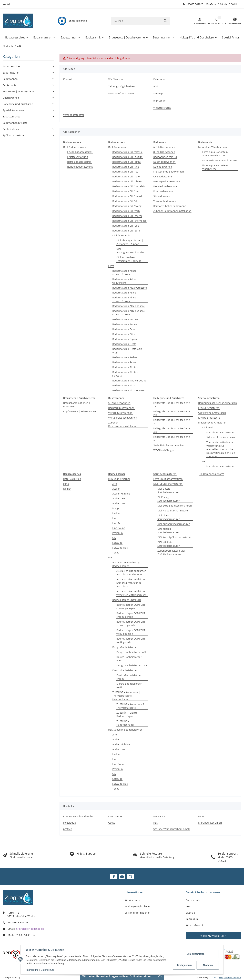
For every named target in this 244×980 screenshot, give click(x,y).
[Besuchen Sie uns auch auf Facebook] (114, 877)
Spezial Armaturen (13, 110)
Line (115, 518)
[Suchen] (136, 21)
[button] (216, 21)
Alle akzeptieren (196, 954)
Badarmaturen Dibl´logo (126, 176)
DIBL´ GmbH (115, 816)
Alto (115, 484)
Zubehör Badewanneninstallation (172, 211)
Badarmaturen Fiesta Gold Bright (127, 351)
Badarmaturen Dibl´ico (125, 172)
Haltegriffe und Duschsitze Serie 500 (172, 439)
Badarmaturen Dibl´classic (127, 152)
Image (116, 508)
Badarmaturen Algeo (124, 293)
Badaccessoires (11, 66)
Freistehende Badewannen (169, 172)
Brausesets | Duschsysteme (19, 91)
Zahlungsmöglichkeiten (138, 906)
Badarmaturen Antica (125, 324)
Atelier (116, 489)
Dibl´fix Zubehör (121, 235)
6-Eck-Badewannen (164, 147)
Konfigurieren (184, 965)
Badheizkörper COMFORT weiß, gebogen (131, 632)
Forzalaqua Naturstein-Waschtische (215, 167)
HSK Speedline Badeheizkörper (126, 730)
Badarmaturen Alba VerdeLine (130, 288)
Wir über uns (132, 900)
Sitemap (190, 913)
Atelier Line (119, 503)
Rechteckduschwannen (121, 408)
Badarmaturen (11, 73)
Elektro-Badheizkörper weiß (129, 685)
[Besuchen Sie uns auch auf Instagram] (130, 877)
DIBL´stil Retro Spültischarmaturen (169, 544)
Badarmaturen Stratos (125, 367)
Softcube (117, 543)
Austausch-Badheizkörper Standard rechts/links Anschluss (131, 583)
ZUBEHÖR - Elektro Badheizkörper (127, 714)
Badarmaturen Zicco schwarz (129, 390)
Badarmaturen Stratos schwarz (125, 374)
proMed (68, 829)
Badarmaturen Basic (124, 329)
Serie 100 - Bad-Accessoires (169, 445)
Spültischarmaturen (14, 135)
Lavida (116, 513)
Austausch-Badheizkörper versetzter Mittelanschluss (131, 593)
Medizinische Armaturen (212, 423)
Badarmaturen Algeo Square (129, 306)
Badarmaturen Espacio (125, 339)
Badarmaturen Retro (124, 362)
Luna (66, 484)
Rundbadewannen (164, 191)
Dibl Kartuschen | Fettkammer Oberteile (129, 259)
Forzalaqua (69, 823)
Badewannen (10, 79)
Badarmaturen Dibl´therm (127, 216)
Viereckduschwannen (120, 413)
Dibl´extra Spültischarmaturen (175, 506)
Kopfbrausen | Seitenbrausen (80, 411)
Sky (114, 538)
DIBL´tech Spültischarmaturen (174, 537)
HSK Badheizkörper (119, 479)
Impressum (32, 970)
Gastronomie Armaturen (212, 413)
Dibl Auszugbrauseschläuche (130, 251)
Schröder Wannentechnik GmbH (172, 829)
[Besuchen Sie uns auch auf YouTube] (122, 877)
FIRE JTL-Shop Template (230, 977)
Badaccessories (11, 117)
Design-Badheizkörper (125, 647)
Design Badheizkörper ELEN (129, 659)
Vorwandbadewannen (166, 201)
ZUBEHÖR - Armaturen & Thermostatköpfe (130, 706)
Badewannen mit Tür (165, 157)
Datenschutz (48, 970)
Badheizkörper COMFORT (127, 600)
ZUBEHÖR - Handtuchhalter (125, 723)
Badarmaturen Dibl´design (127, 157)
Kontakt (7, 4)
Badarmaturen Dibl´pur (126, 191)
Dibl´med (207, 427)
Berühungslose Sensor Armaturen (218, 403)
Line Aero (118, 523)
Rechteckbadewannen (166, 186)
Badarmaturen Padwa (125, 357)
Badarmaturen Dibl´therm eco (129, 221)
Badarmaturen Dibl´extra (126, 162)
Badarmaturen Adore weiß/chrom (124, 281)
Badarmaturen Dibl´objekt (127, 181)
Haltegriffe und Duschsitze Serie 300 (172, 422)
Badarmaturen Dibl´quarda (128, 196)
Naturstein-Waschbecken (213, 147)
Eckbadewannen (163, 167)
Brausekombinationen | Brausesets (77, 405)
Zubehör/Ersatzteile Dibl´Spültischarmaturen (171, 552)
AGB (188, 906)
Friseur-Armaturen (209, 408)
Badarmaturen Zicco (124, 385)
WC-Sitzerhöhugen (164, 450)
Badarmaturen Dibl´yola (126, 226)
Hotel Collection (72, 479)
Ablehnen (208, 965)
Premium (118, 533)
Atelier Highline (121, 494)
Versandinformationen (138, 913)
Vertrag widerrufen (213, 936)
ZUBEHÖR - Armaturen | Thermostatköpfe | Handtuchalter (126, 696)
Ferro (111, 266)
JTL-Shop (213, 977)
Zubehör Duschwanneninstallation (123, 424)
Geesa (112, 823)
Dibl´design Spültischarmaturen (169, 499)
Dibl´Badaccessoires (75, 147)
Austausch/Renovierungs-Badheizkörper (127, 564)
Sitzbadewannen (163, 196)
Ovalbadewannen (163, 176)
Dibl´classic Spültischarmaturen (169, 490)
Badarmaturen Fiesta (124, 344)
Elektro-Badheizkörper (125, 670)
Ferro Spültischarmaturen (168, 479)
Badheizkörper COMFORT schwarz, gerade (131, 623)
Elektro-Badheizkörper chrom (129, 677)
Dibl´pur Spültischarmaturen (174, 524)
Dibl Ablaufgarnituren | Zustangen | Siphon (130, 242)
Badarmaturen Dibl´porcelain (129, 186)
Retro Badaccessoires (79, 162)
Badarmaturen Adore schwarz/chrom (124, 272)
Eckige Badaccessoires (80, 152)
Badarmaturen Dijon (124, 334)
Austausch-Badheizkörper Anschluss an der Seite (131, 573)
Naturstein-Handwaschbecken (220, 160)
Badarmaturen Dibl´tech (126, 211)
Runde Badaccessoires (80, 167)
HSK (156, 823)
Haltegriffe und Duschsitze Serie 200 (172, 413)
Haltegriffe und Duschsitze (18, 104)
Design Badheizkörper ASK (131, 652)
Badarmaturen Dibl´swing (127, 206)
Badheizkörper (11, 129)
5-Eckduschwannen (119, 403)
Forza (201, 816)
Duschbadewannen (164, 162)
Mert (111, 557)
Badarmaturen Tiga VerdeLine (129, 381)
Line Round (119, 528)
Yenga (116, 553)
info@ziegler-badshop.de (30, 929)
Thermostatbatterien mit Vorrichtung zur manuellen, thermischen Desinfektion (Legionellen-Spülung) (221, 449)
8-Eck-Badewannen (164, 152)
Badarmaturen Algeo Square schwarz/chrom (129, 313)
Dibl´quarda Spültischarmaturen (169, 531)
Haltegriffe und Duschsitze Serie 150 (172, 405)
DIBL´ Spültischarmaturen (168, 484)
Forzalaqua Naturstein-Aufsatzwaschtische (215, 154)
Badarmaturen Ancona (125, 319)
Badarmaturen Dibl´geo (126, 167)
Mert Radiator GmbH (210, 823)
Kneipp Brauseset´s (209, 418)
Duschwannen (11, 98)
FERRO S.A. (160, 816)
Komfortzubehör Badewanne (170, 206)
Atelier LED (119, 498)
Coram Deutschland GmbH (78, 816)
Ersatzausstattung (78, 157)
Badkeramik (9, 85)
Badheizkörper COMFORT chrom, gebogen (131, 607)
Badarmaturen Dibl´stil (125, 201)
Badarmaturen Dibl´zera (126, 231)
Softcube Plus (120, 548)
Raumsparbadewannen (167, 181)
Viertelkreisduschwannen (123, 418)
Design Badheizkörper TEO (132, 665)
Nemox (67, 489)
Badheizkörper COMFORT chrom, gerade (131, 615)
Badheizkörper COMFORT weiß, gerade (131, 640)
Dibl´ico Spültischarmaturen (173, 511)
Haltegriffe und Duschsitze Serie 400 (172, 430)
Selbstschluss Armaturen (221, 437)
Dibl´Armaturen (117, 147)
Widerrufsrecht (194, 925)
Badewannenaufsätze (212, 474)
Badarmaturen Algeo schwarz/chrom (124, 299)
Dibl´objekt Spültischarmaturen (169, 517)
